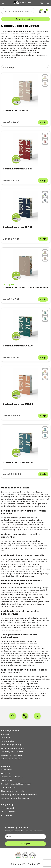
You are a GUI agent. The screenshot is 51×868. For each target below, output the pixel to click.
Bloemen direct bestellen (13, 791)
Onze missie (7, 770)
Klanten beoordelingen (12, 777)
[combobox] (16, 11)
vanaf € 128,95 (12, 416)
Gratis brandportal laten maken (16, 784)
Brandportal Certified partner (15, 798)
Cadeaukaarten (9, 787)
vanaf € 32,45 (11, 181)
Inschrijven (25, 844)
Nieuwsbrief (7, 780)
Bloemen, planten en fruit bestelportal (19, 795)
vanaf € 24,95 (11, 122)
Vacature (6, 773)
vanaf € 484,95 (12, 474)
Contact (5, 734)
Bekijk (43, 122)
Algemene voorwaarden (12, 748)
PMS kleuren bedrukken (12, 755)
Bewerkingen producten (12, 752)
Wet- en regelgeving (11, 745)
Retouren (5, 738)
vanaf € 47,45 (11, 239)
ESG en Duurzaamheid (11, 759)
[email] (25, 837)
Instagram (8, 812)
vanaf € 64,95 (11, 357)
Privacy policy (8, 741)
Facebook (8, 808)
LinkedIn (7, 815)
